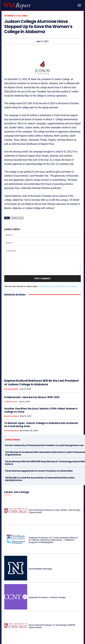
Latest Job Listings (17, 492)
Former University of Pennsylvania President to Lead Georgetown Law (44, 445)
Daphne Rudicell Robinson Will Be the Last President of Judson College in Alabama (42, 382)
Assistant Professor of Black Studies (47, 597)
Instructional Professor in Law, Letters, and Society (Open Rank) (54, 511)
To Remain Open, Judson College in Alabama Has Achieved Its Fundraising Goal (41, 425)
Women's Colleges (16, 16)
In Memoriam (11, 402)
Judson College (17, 218)
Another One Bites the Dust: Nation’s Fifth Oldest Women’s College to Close (41, 410)
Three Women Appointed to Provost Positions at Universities (39, 471)
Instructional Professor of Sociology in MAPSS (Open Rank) (52, 626)
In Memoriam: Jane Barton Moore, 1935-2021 (32, 397)
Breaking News (11, 389)
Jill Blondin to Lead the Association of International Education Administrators (40, 479)
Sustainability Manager (40, 569)
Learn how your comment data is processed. (58, 286)
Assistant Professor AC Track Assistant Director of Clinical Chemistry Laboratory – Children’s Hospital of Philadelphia (53, 540)
